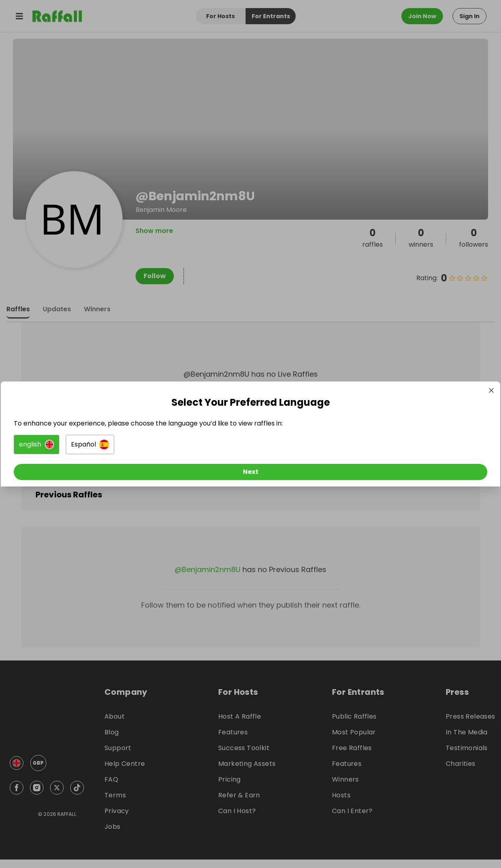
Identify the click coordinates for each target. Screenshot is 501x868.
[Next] (250, 474)
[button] (160, 446)
